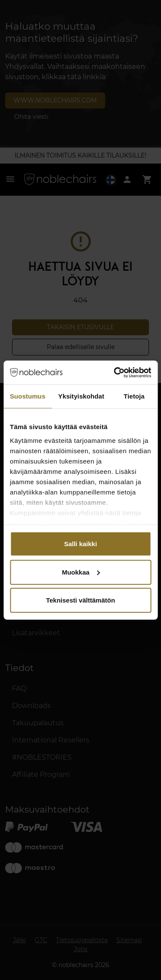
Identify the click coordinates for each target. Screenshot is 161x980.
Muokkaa (81, 572)
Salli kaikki (80, 544)
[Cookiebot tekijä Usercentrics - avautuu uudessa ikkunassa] (115, 372)
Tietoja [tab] (134, 396)
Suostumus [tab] (28, 396)
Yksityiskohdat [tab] (81, 396)
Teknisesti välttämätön (80, 600)
